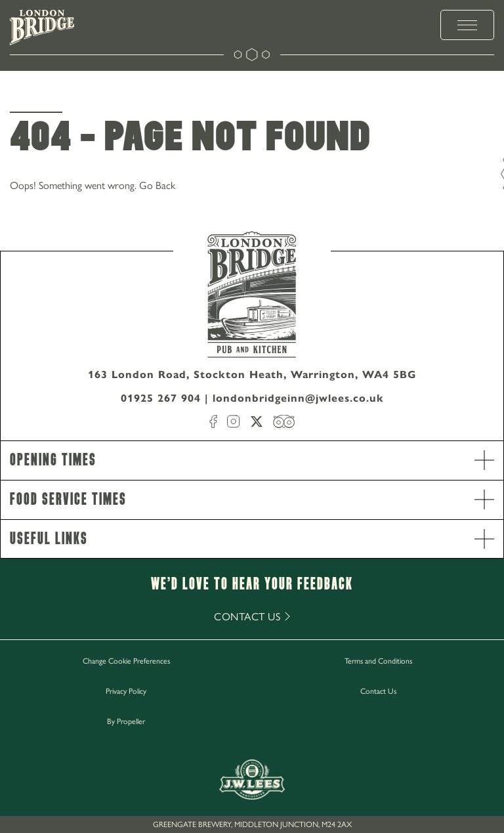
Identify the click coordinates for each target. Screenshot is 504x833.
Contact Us (378, 691)
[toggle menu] (467, 25)
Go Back (157, 185)
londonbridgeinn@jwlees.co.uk (298, 398)
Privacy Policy (126, 691)
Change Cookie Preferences (126, 661)
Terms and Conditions (378, 660)
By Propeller (126, 721)
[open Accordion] (484, 460)
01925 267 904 (161, 398)
